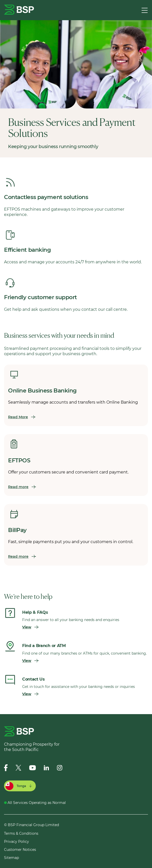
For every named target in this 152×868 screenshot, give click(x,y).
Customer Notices (20, 850)
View (31, 627)
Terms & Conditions (21, 833)
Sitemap (11, 858)
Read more (22, 487)
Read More (22, 417)
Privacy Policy (17, 842)
